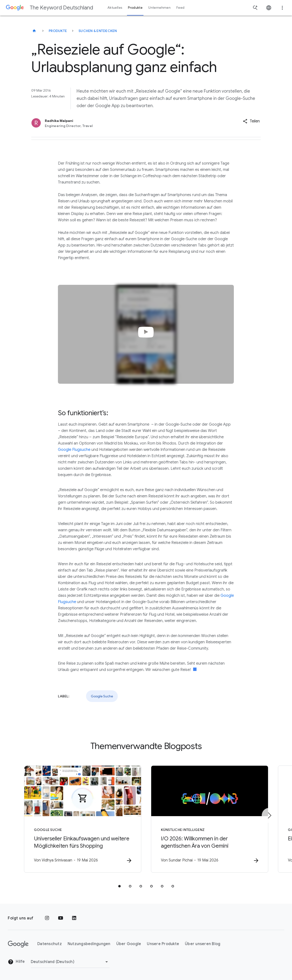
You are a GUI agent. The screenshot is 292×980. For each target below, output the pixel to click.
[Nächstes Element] (269, 815)
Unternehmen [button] (159, 8)
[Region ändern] (70, 962)
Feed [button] (180, 8)
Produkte (58, 31)
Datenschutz (50, 944)
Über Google (129, 944)
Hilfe (16, 962)
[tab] (119, 886)
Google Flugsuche (74, 450)
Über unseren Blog (203, 944)
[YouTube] (61, 918)
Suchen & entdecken (98, 31)
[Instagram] (47, 918)
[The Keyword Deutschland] (34, 31)
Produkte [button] (135, 8)
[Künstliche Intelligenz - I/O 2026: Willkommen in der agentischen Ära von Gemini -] (210, 819)
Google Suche (102, 696)
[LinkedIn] (74, 918)
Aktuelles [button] (115, 8)
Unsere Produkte (163, 944)
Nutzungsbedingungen (89, 944)
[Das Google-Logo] (18, 944)
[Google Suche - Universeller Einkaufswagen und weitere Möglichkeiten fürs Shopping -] (83, 819)
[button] (251, 121)
